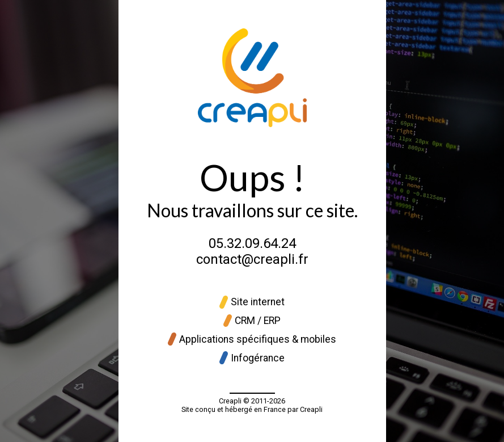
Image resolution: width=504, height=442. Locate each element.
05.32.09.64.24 (252, 243)
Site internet (252, 302)
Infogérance (252, 358)
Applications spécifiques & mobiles (252, 339)
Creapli (230, 401)
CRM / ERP (252, 321)
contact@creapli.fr (252, 259)
